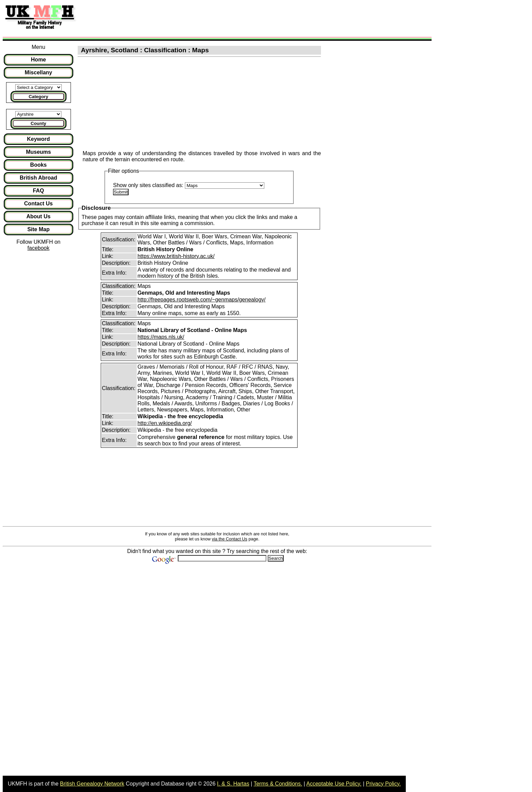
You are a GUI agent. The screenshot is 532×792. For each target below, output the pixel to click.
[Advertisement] (205, 18)
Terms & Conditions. (278, 784)
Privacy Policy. (383, 784)
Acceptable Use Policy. (334, 784)
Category (38, 97)
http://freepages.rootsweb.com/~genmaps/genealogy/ (202, 300)
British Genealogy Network (92, 784)
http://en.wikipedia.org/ (165, 423)
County (38, 123)
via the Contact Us (230, 539)
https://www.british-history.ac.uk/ (176, 256)
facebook (39, 248)
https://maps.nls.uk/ (161, 337)
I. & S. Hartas (233, 784)
